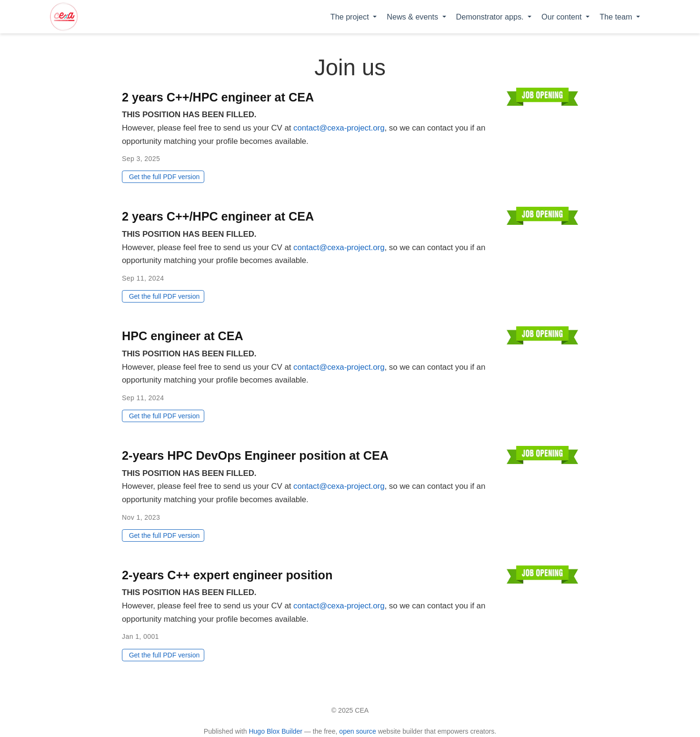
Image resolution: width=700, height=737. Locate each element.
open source (357, 731)
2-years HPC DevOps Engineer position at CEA (255, 455)
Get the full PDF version (165, 177)
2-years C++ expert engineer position (227, 575)
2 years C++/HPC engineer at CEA (218, 97)
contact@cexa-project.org (339, 128)
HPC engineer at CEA (183, 336)
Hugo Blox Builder (275, 731)
